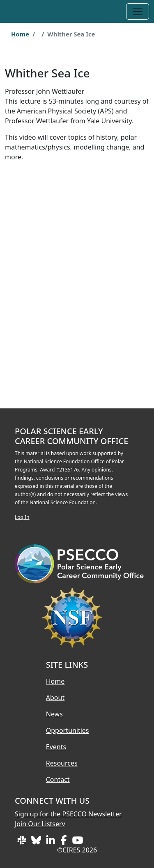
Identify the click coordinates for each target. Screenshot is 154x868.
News (54, 714)
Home (20, 34)
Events (56, 747)
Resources (62, 763)
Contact (58, 780)
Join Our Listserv (40, 824)
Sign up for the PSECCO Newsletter (68, 814)
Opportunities (68, 730)
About (55, 698)
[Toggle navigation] (138, 11)
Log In (22, 517)
